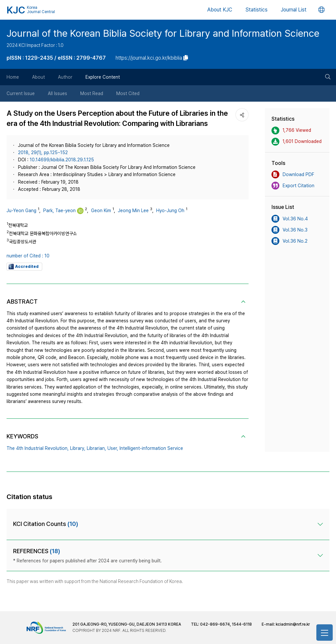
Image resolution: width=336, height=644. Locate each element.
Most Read (92, 93)
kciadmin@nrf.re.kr (293, 624)
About (38, 77)
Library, (78, 448)
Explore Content (103, 77)
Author (65, 77)
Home (13, 77)
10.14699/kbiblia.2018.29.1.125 (62, 160)
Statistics (256, 10)
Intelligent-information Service (151, 448)
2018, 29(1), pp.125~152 (43, 152)
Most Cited (128, 93)
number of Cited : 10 (28, 256)
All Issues (57, 93)
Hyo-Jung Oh (170, 211)
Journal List (294, 10)
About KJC (220, 10)
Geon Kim (101, 211)
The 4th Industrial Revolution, (38, 448)
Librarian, (96, 448)
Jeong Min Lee (133, 211)
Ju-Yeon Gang (21, 211)
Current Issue (21, 93)
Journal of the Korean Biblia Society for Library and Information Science (163, 33)
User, (113, 448)
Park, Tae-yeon (59, 211)
